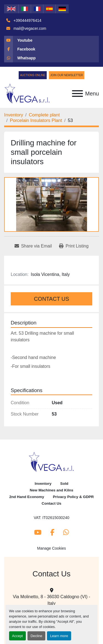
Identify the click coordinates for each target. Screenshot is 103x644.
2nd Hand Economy (27, 497)
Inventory (43, 484)
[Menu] (77, 94)
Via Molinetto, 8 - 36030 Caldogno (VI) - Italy (52, 600)
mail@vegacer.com (29, 28)
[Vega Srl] (51, 461)
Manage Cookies (51, 548)
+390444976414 (27, 20)
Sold (64, 484)
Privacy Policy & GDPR (73, 497)
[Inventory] (14, 115)
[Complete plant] (44, 115)
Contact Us (51, 299)
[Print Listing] (74, 246)
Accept (17, 636)
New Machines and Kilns (51, 490)
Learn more (59, 636)
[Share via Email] (33, 246)
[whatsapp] (51, 58)
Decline (36, 636)
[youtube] (51, 40)
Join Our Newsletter (67, 75)
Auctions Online (33, 75)
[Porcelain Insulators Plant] (36, 120)
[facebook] (51, 49)
